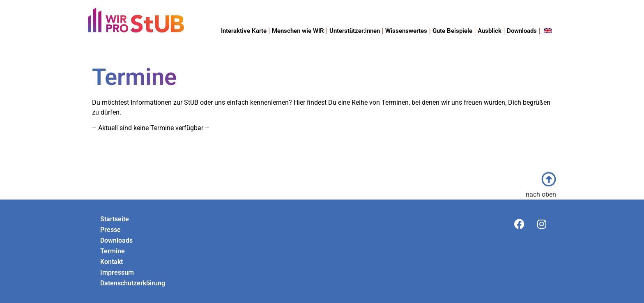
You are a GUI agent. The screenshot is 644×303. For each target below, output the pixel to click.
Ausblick (490, 31)
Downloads (522, 31)
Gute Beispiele (452, 31)
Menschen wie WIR (298, 31)
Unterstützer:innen (355, 31)
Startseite (115, 219)
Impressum (117, 272)
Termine (113, 251)
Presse (110, 230)
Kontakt (112, 262)
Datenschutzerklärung (133, 283)
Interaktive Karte (244, 31)
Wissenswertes (406, 31)
